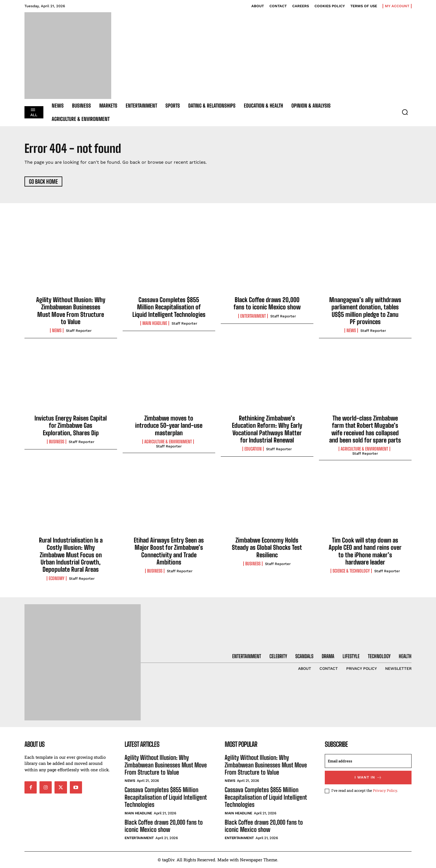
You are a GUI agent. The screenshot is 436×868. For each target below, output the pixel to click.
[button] (405, 112)
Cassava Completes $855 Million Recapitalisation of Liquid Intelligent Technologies (169, 307)
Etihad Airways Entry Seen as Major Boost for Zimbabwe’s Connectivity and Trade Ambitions (169, 551)
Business (57, 442)
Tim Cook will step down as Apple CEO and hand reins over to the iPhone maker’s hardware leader (365, 551)
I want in (368, 778)
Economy (57, 578)
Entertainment (253, 316)
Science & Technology (351, 571)
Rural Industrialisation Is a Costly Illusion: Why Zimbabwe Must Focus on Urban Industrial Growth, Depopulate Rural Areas (71, 555)
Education (253, 449)
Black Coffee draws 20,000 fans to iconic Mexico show (267, 303)
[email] (368, 761)
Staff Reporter (79, 331)
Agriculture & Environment (168, 442)
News (57, 331)
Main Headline (155, 324)
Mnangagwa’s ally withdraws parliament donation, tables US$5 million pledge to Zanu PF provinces (365, 311)
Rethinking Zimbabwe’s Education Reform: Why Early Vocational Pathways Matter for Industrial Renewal (267, 429)
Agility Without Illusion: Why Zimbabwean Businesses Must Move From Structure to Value (71, 311)
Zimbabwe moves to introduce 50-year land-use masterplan (169, 426)
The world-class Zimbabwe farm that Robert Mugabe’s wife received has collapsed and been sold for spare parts (365, 429)
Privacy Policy (385, 791)
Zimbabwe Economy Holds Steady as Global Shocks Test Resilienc (267, 548)
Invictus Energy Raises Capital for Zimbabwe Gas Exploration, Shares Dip (71, 426)
